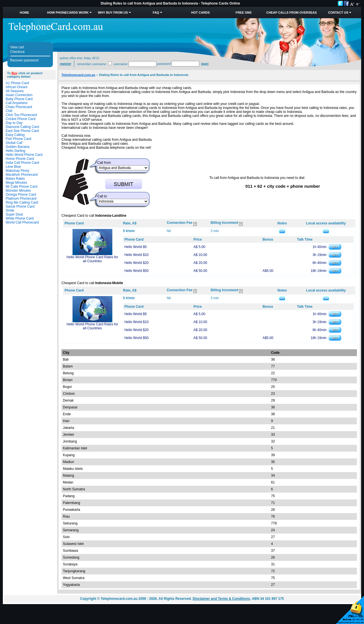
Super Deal (14, 214)
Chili (9, 111)
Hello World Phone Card (24, 155)
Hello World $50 (136, 271)
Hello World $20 (136, 263)
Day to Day (14, 123)
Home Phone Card (20, 159)
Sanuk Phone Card (20, 206)
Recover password (24, 60)
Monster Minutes (18, 191)
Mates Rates (15, 179)
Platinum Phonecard (21, 199)
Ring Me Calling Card (22, 203)
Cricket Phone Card (21, 119)
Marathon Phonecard (22, 175)
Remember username (92, 64)
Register (65, 64)
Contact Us (338, 13)
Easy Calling (15, 135)
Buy (15, 73)
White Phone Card (20, 218)
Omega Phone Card (21, 195)
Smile (10, 210)
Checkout (17, 52)
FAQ (156, 13)
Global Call (14, 143)
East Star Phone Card (22, 131)
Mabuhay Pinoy (17, 171)
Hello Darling (15, 151)
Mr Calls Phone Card (21, 187)
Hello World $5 (135, 247)
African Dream (17, 87)
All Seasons (15, 91)
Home (24, 13)
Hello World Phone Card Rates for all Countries (92, 259)
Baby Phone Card (19, 99)
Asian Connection (19, 95)
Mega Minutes (16, 183)
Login (205, 64)
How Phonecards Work (68, 13)
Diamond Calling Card (22, 127)
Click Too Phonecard (21, 115)
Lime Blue (13, 167)
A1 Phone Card (17, 83)
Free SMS (243, 13)
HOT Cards (200, 13)
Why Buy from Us (113, 13)
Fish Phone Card (18, 139)
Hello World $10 (136, 255)
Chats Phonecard (19, 107)
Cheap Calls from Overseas (292, 13)
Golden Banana (17, 147)
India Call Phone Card (22, 163)
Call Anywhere (17, 103)
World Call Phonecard (22, 222)
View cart (17, 47)
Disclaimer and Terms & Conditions (221, 599)
